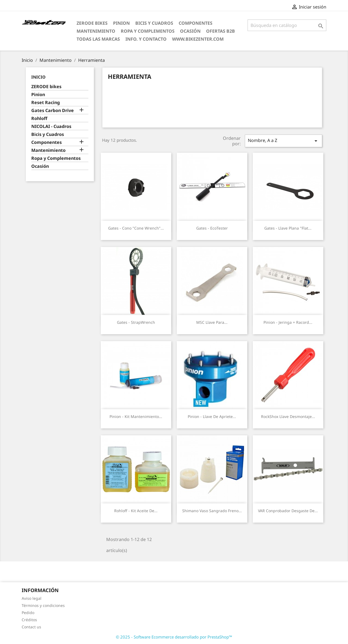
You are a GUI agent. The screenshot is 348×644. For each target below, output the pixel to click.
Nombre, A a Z (284, 141)
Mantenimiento (96, 31)
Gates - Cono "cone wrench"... (136, 228)
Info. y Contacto (146, 39)
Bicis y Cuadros (154, 23)
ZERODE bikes (92, 23)
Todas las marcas (98, 39)
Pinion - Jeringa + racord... (288, 322)
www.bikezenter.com (198, 39)
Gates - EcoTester (212, 228)
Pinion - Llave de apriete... (212, 416)
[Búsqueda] (287, 25)
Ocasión (190, 31)
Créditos (29, 620)
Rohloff (39, 119)
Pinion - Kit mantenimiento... (136, 416)
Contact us (31, 627)
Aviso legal (32, 598)
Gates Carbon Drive (53, 111)
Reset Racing (46, 103)
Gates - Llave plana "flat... (288, 228)
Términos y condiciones (43, 605)
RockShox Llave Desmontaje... (288, 416)
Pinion (121, 23)
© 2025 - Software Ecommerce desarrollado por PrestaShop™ (174, 637)
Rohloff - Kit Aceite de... (136, 511)
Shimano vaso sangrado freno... (212, 511)
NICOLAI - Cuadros (51, 126)
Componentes (196, 23)
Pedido (28, 613)
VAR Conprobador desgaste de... (288, 511)
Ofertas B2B (221, 31)
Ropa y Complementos (148, 31)
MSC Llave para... (212, 322)
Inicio (38, 77)
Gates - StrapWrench (136, 322)
